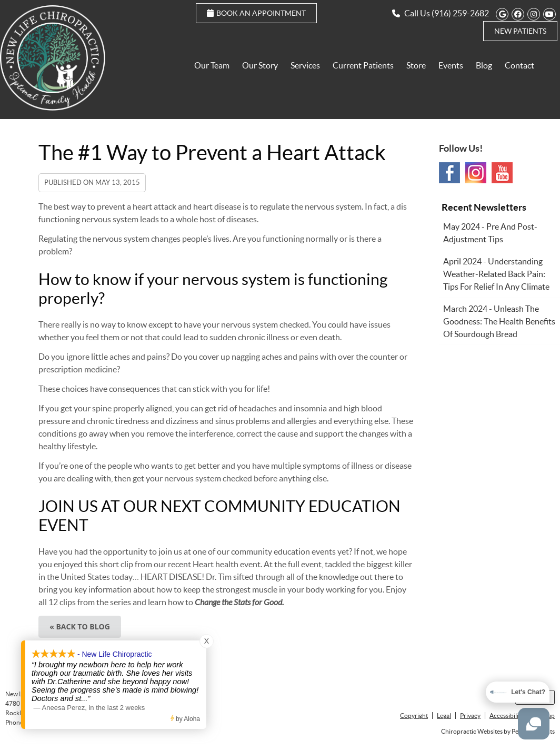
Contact (519, 65)
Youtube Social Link (502, 173)
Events (451, 65)
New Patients (520, 31)
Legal (444, 716)
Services (305, 65)
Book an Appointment (256, 13)
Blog (484, 65)
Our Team (212, 65)
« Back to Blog (80, 626)
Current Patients (363, 65)
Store (416, 65)
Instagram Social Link (476, 173)
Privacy (470, 716)
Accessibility (507, 716)
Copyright (414, 716)
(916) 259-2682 (460, 13)
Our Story (260, 65)
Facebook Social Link (449, 173)
